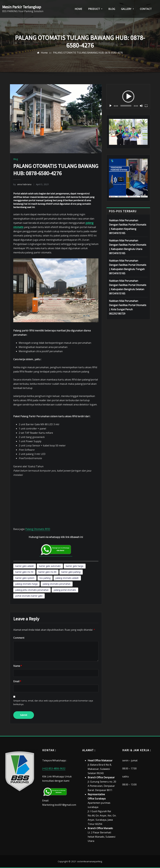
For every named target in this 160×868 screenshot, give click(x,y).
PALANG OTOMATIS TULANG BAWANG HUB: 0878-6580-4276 (88, 53)
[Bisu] (141, 106)
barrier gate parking (71, 572)
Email (17, 681)
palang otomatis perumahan (57, 584)
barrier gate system (25, 578)
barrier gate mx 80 (47, 572)
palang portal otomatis (65, 590)
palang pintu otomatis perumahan (32, 590)
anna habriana (22, 184)
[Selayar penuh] (146, 106)
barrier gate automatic (50, 566)
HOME (78, 9)
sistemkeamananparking (90, 861)
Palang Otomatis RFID (38, 529)
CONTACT (146, 9)
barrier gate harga (75, 566)
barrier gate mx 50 (24, 572)
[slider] (126, 106)
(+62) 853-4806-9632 (54, 768)
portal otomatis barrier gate (29, 596)
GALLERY (127, 9)
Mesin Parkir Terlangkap (22, 7)
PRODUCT (95, 9)
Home (44, 53)
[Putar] (110, 106)
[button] (128, 97)
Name (18, 666)
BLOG (112, 9)
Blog (16, 159)
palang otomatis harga (26, 584)
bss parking (45, 578)
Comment (19, 638)
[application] (128, 97)
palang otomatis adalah (67, 578)
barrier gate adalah (25, 566)
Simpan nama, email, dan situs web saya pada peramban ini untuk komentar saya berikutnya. (53, 703)
